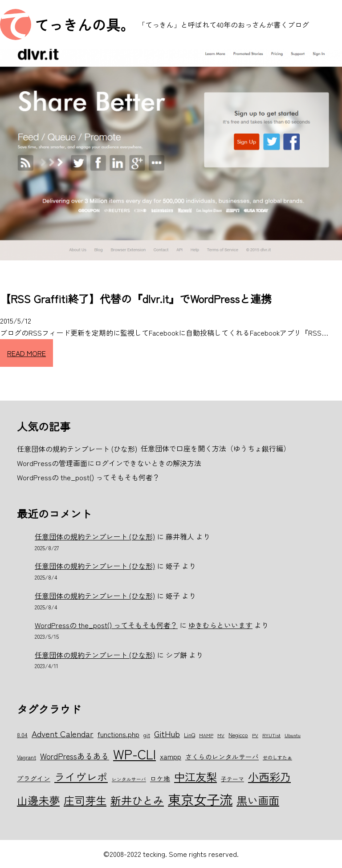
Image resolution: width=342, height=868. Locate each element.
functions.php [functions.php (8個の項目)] (118, 734)
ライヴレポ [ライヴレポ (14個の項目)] (81, 777)
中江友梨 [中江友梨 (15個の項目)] (195, 777)
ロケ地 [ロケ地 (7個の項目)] (160, 778)
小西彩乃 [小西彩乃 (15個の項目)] (269, 777)
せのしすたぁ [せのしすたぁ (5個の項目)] (277, 757)
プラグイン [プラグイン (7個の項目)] (34, 778)
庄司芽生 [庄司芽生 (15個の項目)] (85, 800)
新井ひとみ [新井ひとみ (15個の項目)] (137, 800)
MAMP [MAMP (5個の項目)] (206, 735)
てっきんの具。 (85, 24)
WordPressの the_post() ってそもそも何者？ (106, 625)
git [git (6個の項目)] (147, 735)
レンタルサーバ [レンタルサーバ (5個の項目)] (129, 779)
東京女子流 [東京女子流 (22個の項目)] (200, 799)
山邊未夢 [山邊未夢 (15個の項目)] (38, 800)
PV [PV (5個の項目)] (255, 735)
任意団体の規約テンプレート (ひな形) (95, 536)
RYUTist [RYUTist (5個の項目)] (271, 735)
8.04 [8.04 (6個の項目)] (22, 735)
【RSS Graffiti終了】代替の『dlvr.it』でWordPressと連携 (136, 298)
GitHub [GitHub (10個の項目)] (167, 733)
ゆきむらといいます (220, 625)
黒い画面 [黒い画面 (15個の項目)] (258, 800)
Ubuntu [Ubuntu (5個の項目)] (293, 735)
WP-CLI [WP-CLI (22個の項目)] (134, 754)
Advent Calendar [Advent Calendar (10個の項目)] (63, 733)
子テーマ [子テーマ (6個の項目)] (232, 779)
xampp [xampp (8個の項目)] (171, 756)
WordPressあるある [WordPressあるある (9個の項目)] (75, 756)
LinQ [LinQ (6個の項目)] (189, 735)
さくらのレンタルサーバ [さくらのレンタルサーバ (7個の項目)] (222, 756)
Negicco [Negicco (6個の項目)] (238, 735)
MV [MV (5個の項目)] (221, 735)
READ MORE (26, 353)
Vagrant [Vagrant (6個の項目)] (26, 757)
